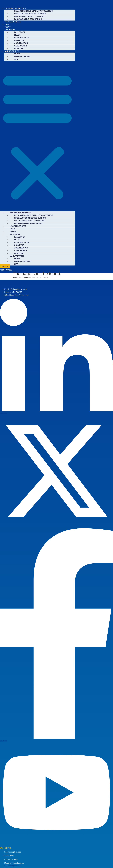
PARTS (7, 24)
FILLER (17, 35)
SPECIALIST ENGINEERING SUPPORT (30, 14)
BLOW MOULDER (22, 38)
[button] (37, 136)
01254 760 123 (6, 270)
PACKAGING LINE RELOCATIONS (28, 19)
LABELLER (19, 49)
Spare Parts (9, 856)
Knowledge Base (11, 859)
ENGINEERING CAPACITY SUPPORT (29, 16)
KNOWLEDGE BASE (13, 22)
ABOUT (8, 27)
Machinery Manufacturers (14, 863)
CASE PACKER (20, 46)
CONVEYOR (19, 40)
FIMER (17, 54)
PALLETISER (20, 32)
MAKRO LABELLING (23, 57)
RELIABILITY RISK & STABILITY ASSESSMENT (34, 11)
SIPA (16, 59)
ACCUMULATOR (21, 43)
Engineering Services (13, 852)
